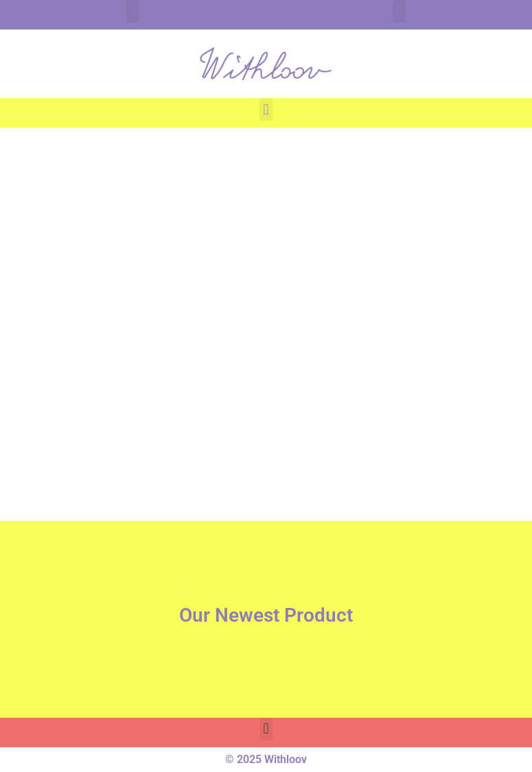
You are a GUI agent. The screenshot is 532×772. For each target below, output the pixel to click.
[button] (133, 11)
